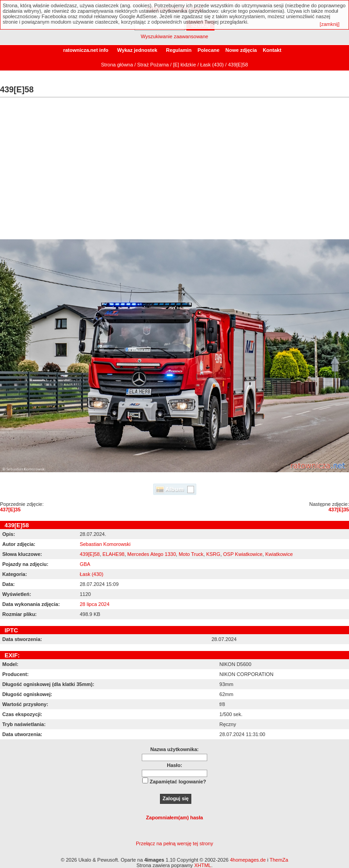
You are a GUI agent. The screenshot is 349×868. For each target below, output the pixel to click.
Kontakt (272, 50)
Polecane (209, 50)
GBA (85, 564)
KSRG (213, 554)
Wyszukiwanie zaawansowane (174, 36)
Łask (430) (212, 65)
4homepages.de (248, 860)
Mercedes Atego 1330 (152, 554)
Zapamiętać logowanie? (178, 782)
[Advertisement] (174, 171)
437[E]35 (10, 510)
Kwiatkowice (279, 554)
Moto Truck (191, 554)
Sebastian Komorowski (105, 544)
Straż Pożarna (153, 65)
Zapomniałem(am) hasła (174, 818)
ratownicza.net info (86, 50)
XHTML (202, 865)
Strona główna (117, 65)
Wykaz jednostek (137, 50)
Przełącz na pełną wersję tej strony (174, 843)
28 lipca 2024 (94, 604)
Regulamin (179, 50)
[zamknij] (330, 24)
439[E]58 (90, 554)
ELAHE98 (114, 554)
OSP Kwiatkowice (243, 554)
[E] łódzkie (185, 65)
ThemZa (279, 860)
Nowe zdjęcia (241, 50)
